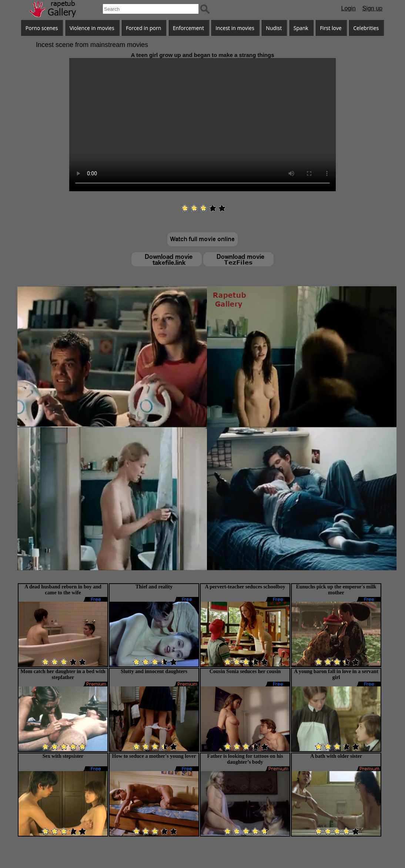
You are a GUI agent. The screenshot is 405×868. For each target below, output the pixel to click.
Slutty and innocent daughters (154, 671)
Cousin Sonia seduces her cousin (245, 671)
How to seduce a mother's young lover (154, 756)
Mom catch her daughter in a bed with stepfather (63, 674)
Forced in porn (143, 28)
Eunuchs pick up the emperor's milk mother (336, 590)
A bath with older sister (336, 756)
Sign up (372, 8)
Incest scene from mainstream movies (92, 45)
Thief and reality (154, 587)
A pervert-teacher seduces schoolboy (245, 587)
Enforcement (188, 28)
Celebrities (366, 28)
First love (331, 28)
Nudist (274, 28)
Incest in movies (235, 28)
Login (349, 8)
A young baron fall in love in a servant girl (336, 674)
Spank (301, 28)
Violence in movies (92, 28)
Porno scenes (42, 28)
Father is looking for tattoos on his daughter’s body (245, 759)
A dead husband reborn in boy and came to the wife (63, 590)
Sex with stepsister (63, 756)
